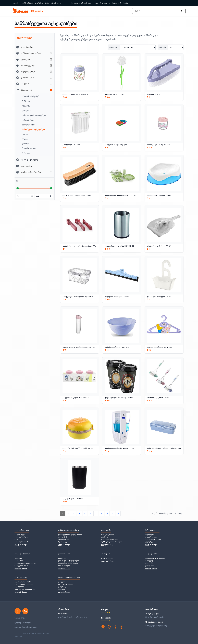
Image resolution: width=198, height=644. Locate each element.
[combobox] (159, 11)
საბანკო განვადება (152, 614)
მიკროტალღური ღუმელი (25, 563)
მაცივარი (19, 561)
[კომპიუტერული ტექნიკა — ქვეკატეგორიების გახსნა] (51, 53)
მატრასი (18, 540)
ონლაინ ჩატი (63, 609)
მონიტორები (64, 540)
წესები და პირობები (53, 3)
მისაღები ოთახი (22, 542)
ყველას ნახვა (21, 545)
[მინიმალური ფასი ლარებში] (24, 196)
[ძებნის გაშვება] (182, 11)
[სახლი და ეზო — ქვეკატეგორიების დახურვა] (51, 90)
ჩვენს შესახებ (27, 3)
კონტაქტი (39, 3)
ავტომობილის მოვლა (24, 585)
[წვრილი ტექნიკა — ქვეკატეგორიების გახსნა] (51, 65)
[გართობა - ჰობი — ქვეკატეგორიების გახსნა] (51, 78)
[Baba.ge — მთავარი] (20, 11)
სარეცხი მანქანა (22, 566)
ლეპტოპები (63, 537)
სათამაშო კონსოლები (68, 563)
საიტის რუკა (20, 618)
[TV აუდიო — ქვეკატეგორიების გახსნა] (51, 84)
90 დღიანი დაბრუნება (154, 622)
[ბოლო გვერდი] (118, 513)
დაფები (61, 582)
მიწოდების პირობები (121, 3)
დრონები (62, 558)
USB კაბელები (107, 535)
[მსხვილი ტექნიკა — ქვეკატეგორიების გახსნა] (51, 72)
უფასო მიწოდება (151, 609)
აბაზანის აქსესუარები (155, 558)
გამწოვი (18, 558)
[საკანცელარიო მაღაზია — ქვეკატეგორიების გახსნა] (51, 172)
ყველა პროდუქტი (25, 38)
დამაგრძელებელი (153, 540)
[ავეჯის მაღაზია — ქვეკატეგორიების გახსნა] (51, 47)
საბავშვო (62, 589)
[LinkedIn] (25, 611)
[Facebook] (18, 611)
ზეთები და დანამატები (25, 589)
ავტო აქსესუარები (23, 582)
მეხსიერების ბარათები (112, 542)
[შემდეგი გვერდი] (113, 513)
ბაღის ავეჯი (20, 535)
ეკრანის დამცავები (110, 540)
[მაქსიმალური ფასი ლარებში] (43, 196)
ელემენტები (150, 542)
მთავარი (16, 3)
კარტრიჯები (63, 587)
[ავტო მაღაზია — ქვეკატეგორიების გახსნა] (51, 166)
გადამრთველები (152, 537)
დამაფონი (149, 566)
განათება (149, 563)
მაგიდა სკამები (21, 537)
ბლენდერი (149, 535)
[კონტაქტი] (158, 3)
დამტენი (105, 537)
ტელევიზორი (107, 558)
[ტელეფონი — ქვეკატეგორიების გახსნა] (51, 59)
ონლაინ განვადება (102, 3)
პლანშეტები (63, 542)
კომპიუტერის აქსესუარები (70, 535)
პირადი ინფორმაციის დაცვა (81, 3)
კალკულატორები (65, 585)
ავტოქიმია (19, 587)
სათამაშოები (64, 566)
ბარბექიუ (149, 561)
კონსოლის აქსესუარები (69, 561)
